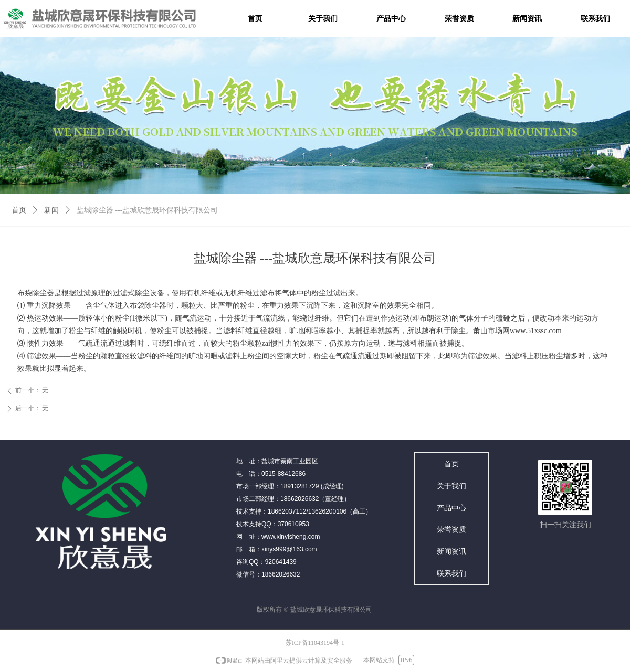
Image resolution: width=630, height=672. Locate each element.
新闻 (51, 210)
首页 (19, 210)
